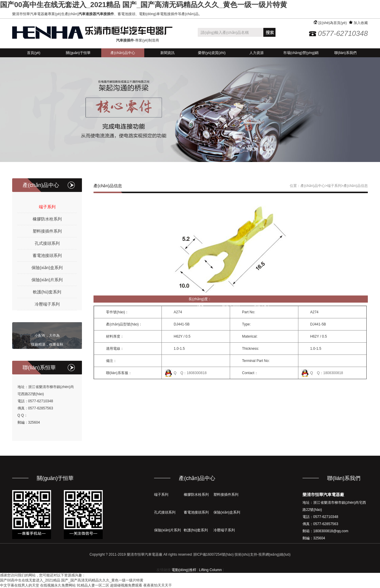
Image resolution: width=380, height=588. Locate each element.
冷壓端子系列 (47, 304)
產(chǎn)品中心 (123, 53)
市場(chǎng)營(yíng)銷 (301, 53)
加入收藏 (358, 23)
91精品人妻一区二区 (93, 585)
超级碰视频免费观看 (126, 585)
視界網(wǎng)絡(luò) (274, 554)
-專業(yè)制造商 (138, 40)
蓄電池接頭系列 (47, 255)
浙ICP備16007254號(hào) (213, 554)
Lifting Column (210, 570)
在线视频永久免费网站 (58, 585)
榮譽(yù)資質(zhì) (212, 53)
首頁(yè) (34, 53)
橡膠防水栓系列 (47, 219)
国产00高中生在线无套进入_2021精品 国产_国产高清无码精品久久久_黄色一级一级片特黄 (144, 5)
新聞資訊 (167, 53)
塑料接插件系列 (47, 231)
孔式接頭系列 (47, 243)
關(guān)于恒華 (78, 53)
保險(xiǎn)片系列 (47, 280)
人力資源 (256, 53)
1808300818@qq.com (331, 531)
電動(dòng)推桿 (184, 570)
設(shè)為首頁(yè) (330, 23)
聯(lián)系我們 (345, 53)
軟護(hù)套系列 (47, 292)
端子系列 (47, 207)
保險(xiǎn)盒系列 (47, 268)
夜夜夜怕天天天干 (158, 585)
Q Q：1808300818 (190, 373)
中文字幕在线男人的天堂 (20, 585)
